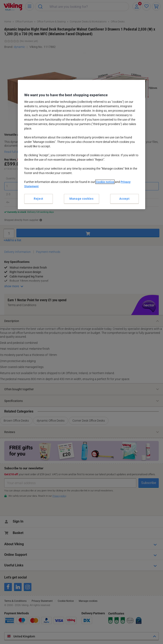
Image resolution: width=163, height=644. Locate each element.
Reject (39, 199)
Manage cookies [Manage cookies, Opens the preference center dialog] (81, 199)
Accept (124, 199)
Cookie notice (105, 182)
